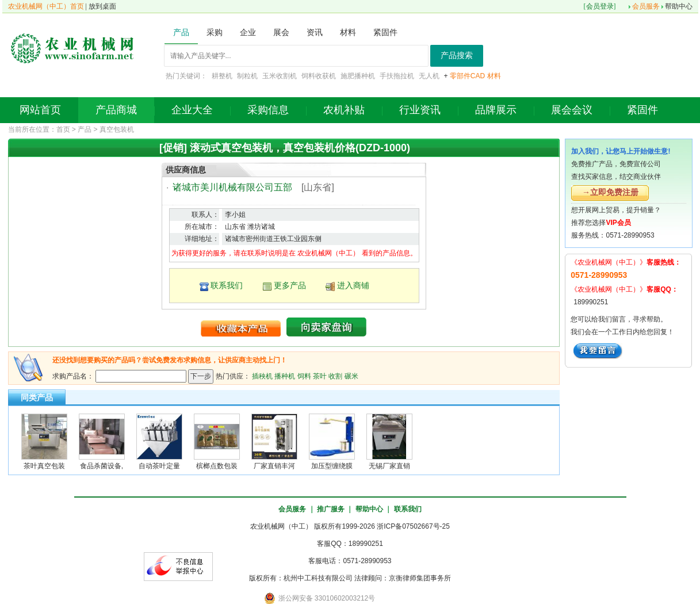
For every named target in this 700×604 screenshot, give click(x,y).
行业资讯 (420, 110)
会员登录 (600, 6)
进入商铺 (353, 285)
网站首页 (40, 110)
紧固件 (642, 110)
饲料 (304, 376)
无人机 (429, 76)
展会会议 (572, 110)
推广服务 (331, 509)
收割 (335, 376)
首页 (63, 129)
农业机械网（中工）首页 (46, 6)
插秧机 (262, 376)
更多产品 (290, 285)
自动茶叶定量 (159, 466)
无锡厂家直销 (389, 466)
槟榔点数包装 (217, 466)
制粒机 (247, 76)
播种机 (285, 376)
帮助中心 (679, 6)
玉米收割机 (280, 76)
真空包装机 (117, 129)
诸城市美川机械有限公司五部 (232, 187)
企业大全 (192, 110)
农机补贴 (344, 110)
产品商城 (116, 110)
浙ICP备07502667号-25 (413, 526)
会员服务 (646, 6)
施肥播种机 (358, 76)
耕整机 (222, 76)
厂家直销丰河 (274, 466)
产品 (85, 129)
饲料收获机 (319, 76)
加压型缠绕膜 (332, 466)
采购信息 (268, 110)
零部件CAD (467, 76)
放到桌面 (102, 6)
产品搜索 (457, 56)
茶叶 (320, 376)
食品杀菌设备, (102, 466)
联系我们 (227, 285)
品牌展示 (496, 110)
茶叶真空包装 (44, 466)
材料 (494, 76)
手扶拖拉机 (397, 76)
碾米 (351, 376)
